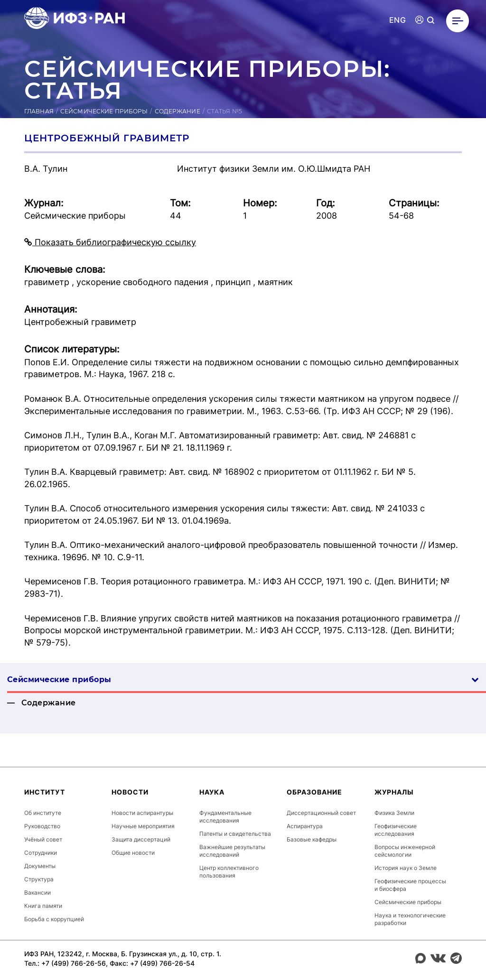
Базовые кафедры (312, 839)
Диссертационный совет (321, 813)
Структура (39, 879)
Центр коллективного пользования (229, 872)
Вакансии (37, 892)
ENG (397, 20)
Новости (130, 792)
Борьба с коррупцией (54, 919)
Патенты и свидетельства (235, 834)
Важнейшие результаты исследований (232, 851)
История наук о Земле (406, 868)
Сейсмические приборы (104, 111)
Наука (212, 792)
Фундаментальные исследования (225, 817)
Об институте (43, 813)
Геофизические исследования (396, 830)
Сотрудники (41, 853)
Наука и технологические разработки (410, 919)
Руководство (42, 826)
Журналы (394, 792)
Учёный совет (43, 839)
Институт (45, 792)
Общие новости (133, 853)
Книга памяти (43, 906)
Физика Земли (394, 813)
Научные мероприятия (143, 826)
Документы (40, 866)
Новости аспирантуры (142, 813)
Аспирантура (305, 826)
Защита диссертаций (141, 839)
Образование (314, 792)
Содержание (178, 111)
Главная (39, 111)
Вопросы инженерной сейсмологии (405, 851)
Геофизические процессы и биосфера (410, 885)
